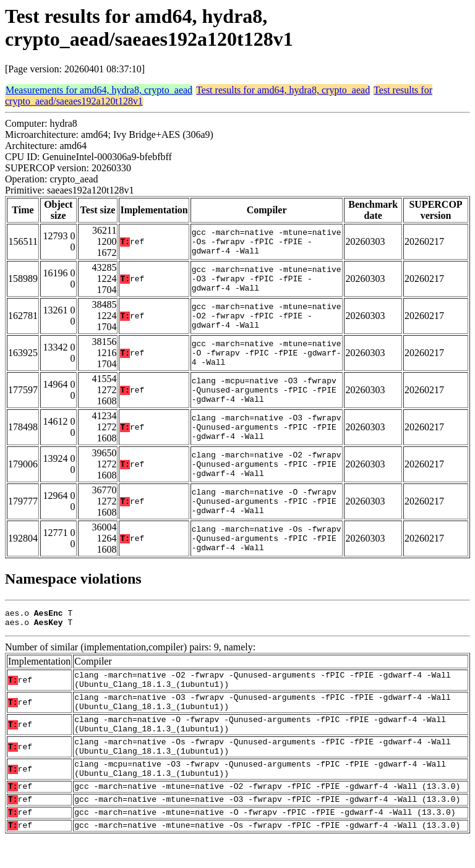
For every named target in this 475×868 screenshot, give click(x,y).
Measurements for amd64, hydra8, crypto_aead (99, 90)
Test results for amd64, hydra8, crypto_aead (283, 90)
